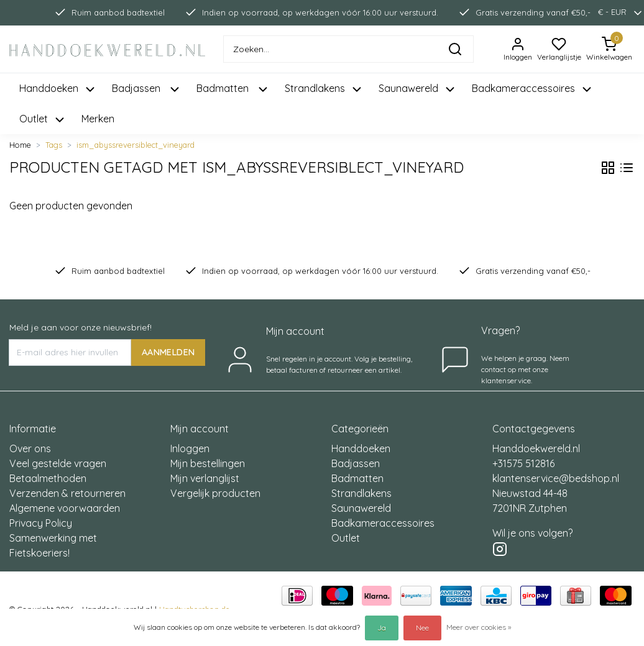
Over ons (30, 448)
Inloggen (190, 448)
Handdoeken (361, 448)
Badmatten (357, 478)
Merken (98, 119)
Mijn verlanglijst (205, 478)
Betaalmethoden (48, 478)
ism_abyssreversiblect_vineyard (136, 145)
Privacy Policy (41, 523)
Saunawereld (361, 508)
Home (20, 145)
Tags (54, 145)
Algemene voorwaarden (65, 508)
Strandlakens (361, 493)
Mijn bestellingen (208, 463)
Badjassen (356, 463)
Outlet (346, 538)
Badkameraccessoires (383, 523)
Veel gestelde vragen (58, 463)
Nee (422, 628)
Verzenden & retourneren (67, 493)
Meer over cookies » (479, 627)
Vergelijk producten (215, 493)
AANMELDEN (168, 352)
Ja (382, 628)
